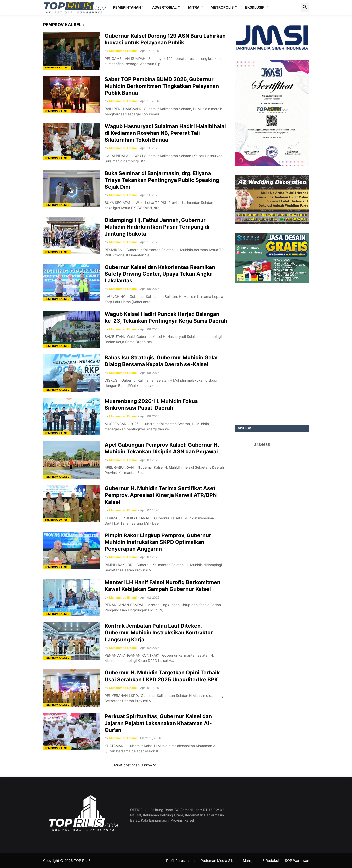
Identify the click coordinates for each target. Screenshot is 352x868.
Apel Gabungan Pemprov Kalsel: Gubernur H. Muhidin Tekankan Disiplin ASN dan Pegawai (162, 448)
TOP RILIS (82, 860)
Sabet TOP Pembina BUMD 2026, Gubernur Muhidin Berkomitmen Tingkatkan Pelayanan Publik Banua (162, 86)
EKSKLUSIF (255, 7)
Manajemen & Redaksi (261, 860)
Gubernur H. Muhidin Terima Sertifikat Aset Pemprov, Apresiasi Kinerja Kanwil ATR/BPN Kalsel (161, 495)
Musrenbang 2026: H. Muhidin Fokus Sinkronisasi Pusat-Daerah (151, 404)
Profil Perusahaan (180, 860)
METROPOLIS (222, 7)
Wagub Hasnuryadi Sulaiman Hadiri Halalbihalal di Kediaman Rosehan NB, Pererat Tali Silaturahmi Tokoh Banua (165, 133)
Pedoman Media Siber (219, 860)
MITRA (194, 7)
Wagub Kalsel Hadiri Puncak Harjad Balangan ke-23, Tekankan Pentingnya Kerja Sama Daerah (166, 317)
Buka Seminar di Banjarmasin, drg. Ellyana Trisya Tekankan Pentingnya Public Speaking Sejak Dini (162, 180)
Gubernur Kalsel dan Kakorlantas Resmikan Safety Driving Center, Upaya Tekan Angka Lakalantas (160, 274)
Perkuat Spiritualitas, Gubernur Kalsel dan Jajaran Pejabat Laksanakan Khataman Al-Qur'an (158, 723)
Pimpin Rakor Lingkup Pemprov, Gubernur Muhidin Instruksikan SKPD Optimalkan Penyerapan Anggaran (158, 542)
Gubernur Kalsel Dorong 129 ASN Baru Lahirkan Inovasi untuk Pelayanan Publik (165, 39)
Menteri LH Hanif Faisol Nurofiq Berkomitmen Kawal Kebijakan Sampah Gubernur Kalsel (163, 586)
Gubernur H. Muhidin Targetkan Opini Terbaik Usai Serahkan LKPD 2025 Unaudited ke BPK (162, 676)
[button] (305, 7)
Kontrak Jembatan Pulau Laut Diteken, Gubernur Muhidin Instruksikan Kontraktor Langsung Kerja (159, 633)
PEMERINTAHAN (127, 7)
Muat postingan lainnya (133, 765)
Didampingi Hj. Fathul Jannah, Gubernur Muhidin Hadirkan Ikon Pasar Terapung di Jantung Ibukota (157, 227)
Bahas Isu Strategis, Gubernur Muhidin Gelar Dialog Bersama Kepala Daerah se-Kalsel (162, 361)
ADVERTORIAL (164, 7)
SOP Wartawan (297, 860)
